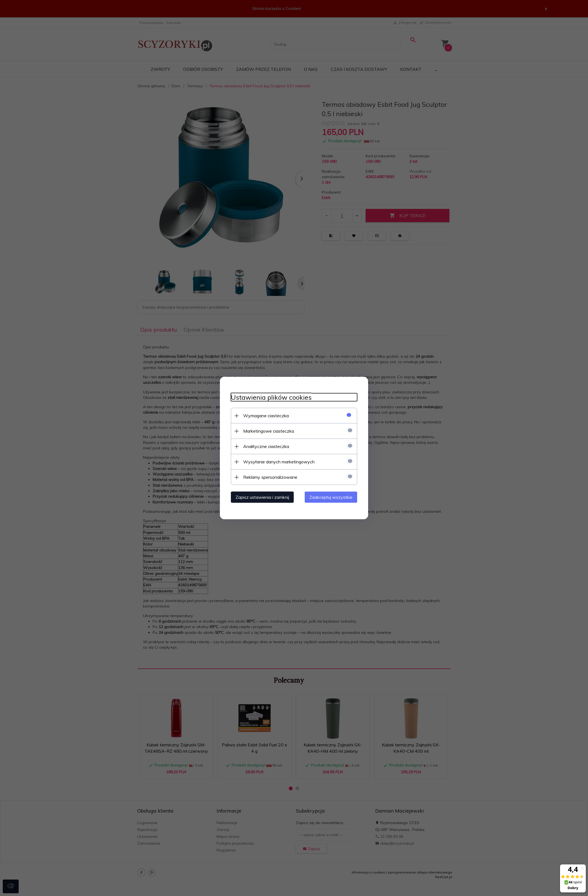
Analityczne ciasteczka (266, 446)
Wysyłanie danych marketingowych (279, 462)
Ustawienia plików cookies (271, 397)
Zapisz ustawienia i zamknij (262, 497)
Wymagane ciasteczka (266, 416)
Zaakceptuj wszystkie (331, 497)
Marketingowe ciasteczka (269, 431)
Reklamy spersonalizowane (270, 477)
